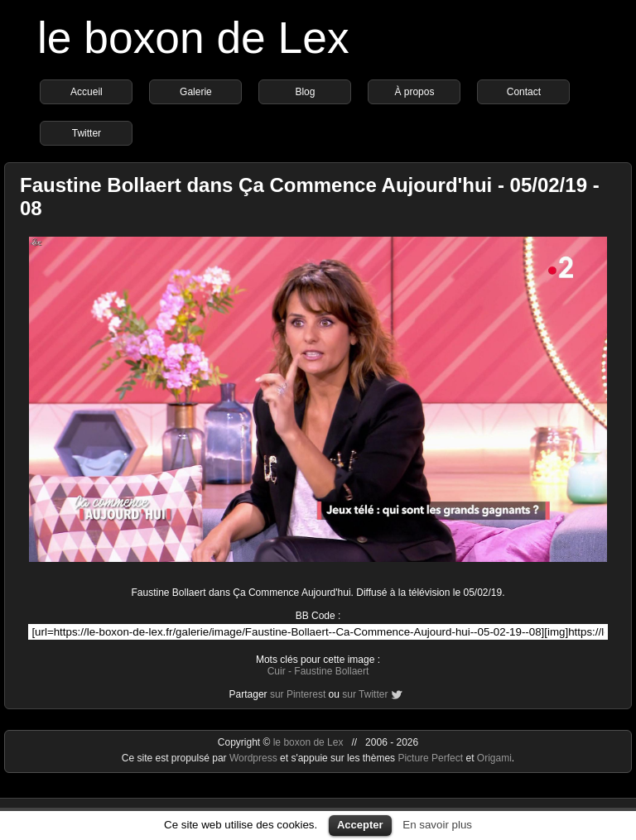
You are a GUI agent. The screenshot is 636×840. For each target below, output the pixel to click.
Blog (305, 92)
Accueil (87, 92)
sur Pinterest (298, 694)
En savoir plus (437, 825)
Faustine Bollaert (331, 671)
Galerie (196, 92)
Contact (524, 92)
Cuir (277, 671)
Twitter (87, 133)
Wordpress (255, 758)
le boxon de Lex (193, 38)
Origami (494, 758)
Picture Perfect (430, 758)
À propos (414, 92)
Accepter (360, 825)
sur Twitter (365, 694)
